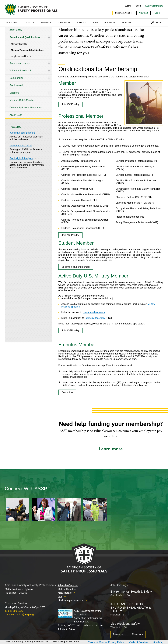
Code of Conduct (139, 642)
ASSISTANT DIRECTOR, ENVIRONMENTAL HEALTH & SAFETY (131, 608)
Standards (46, 23)
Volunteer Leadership (21, 71)
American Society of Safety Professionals (31, 9)
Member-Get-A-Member (22, 100)
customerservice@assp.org (19, 614)
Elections (14, 93)
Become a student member (76, 267)
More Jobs (138, 634)
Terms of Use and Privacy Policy (106, 642)
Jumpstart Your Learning (22, 133)
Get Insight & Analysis (21, 158)
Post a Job (119, 634)
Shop (138, 6)
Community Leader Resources (26, 108)
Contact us (67, 392)
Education (29, 23)
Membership (12, 23)
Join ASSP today (70, 104)
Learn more (111, 449)
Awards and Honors (20, 63)
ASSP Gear (16, 115)
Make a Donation (67, 589)
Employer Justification (21, 56)
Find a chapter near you (71, 600)
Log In (158, 13)
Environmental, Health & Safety (131, 592)
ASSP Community (154, 6)
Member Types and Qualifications (28, 50)
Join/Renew (16, 30)
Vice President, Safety (125, 624)
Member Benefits (19, 44)
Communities (16, 78)
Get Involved (16, 85)
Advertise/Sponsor (68, 585)
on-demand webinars (94, 312)
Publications (64, 23)
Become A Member (124, 13)
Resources (110, 23)
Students (126, 23)
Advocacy (82, 23)
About (128, 6)
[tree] (29, 73)
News (96, 23)
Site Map (158, 642)
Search (160, 23)
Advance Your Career (21, 146)
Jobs (60, 596)
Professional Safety (95, 318)
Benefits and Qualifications (25, 37)
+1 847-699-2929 (14, 611)
